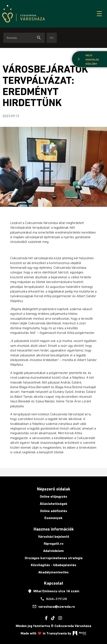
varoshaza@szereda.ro (54, 606)
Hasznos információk (54, 529)
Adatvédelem (53, 551)
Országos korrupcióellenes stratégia (54, 558)
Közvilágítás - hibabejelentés (54, 565)
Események (53, 518)
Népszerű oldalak (54, 489)
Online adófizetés (54, 511)
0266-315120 (53, 599)
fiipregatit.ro (53, 544)
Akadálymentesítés (53, 572)
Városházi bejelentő (54, 537)
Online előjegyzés (53, 496)
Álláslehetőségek (54, 504)
